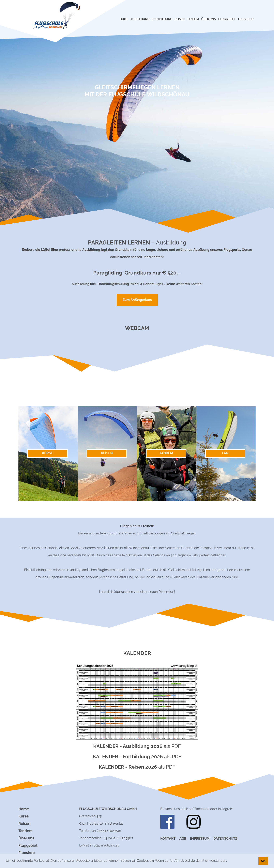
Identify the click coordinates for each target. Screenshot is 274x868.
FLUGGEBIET (227, 19)
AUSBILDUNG (140, 19)
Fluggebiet (28, 845)
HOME (124, 19)
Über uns (26, 838)
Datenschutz (225, 838)
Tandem (26, 831)
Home (24, 809)
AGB (183, 838)
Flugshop (27, 853)
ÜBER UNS (209, 19)
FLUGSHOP (246, 19)
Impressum (200, 838)
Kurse (24, 816)
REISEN (180, 19)
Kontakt (168, 838)
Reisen (24, 823)
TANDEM (193, 19)
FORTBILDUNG (162, 19)
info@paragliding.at (104, 845)
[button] (228, 861)
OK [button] (263, 861)
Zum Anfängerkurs (137, 300)
